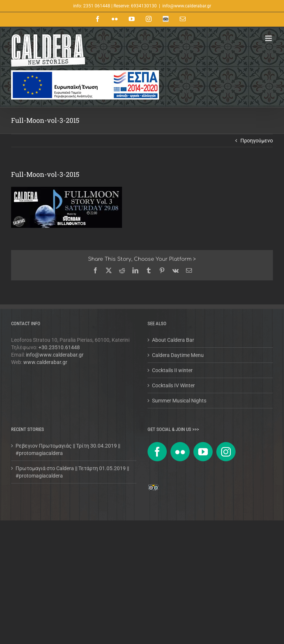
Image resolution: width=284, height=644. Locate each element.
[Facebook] (157, 452)
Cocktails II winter (172, 370)
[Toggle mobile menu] (269, 38)
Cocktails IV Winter (173, 385)
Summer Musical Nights (179, 401)
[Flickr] (180, 452)
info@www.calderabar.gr (187, 6)
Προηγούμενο (257, 141)
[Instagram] (226, 452)
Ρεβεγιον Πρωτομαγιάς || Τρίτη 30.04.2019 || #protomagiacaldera (68, 449)
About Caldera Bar (173, 340)
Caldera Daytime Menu (178, 355)
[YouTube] (203, 452)
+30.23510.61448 (59, 347)
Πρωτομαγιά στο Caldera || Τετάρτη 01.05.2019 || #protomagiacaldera (72, 472)
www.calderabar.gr (45, 362)
